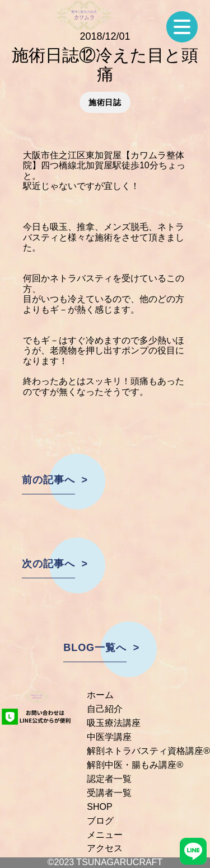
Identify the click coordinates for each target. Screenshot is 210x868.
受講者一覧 (109, 793)
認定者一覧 (109, 779)
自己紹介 (105, 709)
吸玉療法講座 (114, 723)
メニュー (105, 835)
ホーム (100, 695)
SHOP (99, 807)
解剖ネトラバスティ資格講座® (148, 751)
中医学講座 (109, 737)
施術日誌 (105, 102)
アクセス (105, 848)
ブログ (100, 821)
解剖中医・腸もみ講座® (135, 765)
